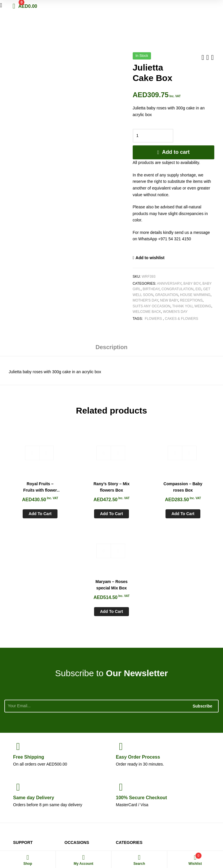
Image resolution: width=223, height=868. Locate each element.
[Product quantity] (153, 136)
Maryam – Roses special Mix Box (192, 484)
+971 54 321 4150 (197, 772)
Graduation (167, 295)
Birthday (151, 289)
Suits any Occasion (152, 306)
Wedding (203, 306)
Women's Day (175, 312)
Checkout (141, 697)
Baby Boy (192, 284)
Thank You (182, 306)
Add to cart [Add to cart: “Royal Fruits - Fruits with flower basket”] (31, 511)
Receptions (191, 300)
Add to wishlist (150, 258)
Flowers (153, 319)
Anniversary (169, 284)
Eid (198, 289)
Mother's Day (145, 300)
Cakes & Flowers (182, 319)
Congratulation (177, 289)
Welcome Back (147, 312)
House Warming (195, 295)
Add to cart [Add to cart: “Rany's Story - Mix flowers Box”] (85, 511)
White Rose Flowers (21, 836)
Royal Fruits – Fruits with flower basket (31, 484)
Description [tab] (111, 347)
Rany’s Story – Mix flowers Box (85, 484)
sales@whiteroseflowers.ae (192, 785)
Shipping (29, 656)
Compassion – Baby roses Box (138, 484)
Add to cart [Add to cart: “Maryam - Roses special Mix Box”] (192, 511)
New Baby (169, 300)
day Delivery (34, 697)
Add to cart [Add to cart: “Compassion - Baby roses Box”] (138, 511)
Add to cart (176, 152)
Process (138, 656)
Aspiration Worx (204, 836)
